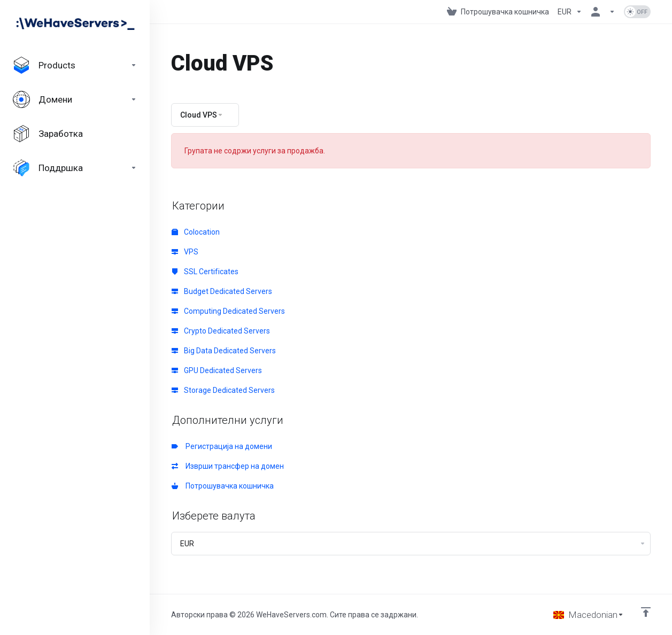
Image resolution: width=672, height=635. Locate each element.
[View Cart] (498, 12)
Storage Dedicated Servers (223, 390)
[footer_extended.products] (75, 65)
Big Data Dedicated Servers (224, 351)
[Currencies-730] (570, 12)
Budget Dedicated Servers (222, 291)
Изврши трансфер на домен (228, 466)
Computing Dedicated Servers (228, 311)
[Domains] (75, 99)
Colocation (196, 232)
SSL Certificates (205, 272)
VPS (185, 252)
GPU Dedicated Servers (217, 370)
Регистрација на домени (222, 446)
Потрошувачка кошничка (223, 486)
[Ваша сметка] (603, 12)
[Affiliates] (75, 134)
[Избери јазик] (589, 615)
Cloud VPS (202, 115)
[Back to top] (646, 612)
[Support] (75, 168)
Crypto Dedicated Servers (221, 331)
